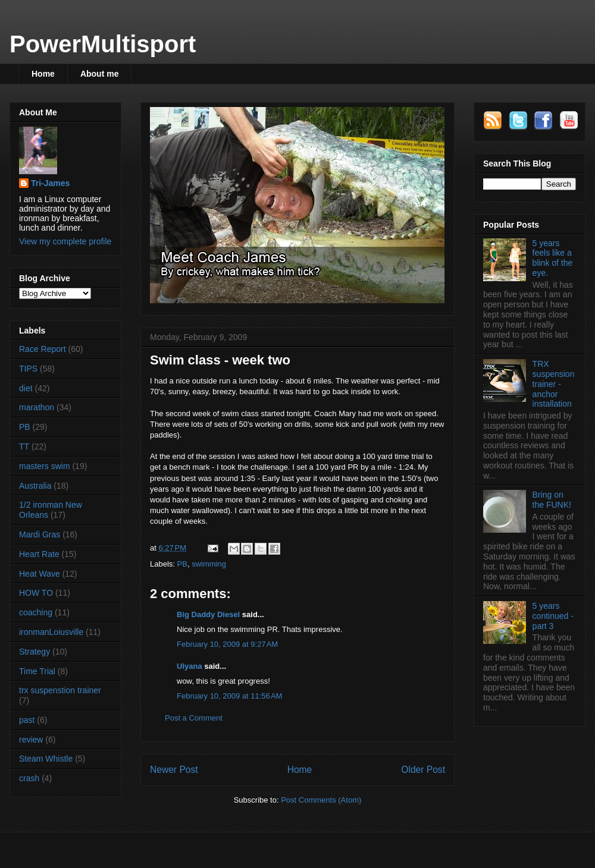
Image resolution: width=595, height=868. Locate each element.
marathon (37, 407)
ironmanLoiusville (51, 632)
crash (29, 778)
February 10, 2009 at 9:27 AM (227, 644)
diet (26, 388)
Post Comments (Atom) (321, 800)
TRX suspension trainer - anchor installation (554, 384)
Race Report (43, 349)
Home (43, 74)
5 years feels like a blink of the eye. (553, 258)
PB (182, 564)
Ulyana (190, 666)
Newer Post (174, 770)
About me (100, 74)
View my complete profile (65, 241)
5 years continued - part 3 (553, 616)
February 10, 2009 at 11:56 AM (229, 696)
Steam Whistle (46, 759)
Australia (35, 486)
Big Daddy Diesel (208, 614)
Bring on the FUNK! (552, 500)
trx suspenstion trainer (60, 690)
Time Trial (37, 671)
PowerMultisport (103, 44)
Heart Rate (39, 554)
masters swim (45, 466)
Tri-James (50, 183)
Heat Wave (40, 574)
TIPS (28, 369)
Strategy (35, 652)
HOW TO (36, 593)
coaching (36, 612)
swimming (209, 564)
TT (24, 446)
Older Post (423, 770)
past (27, 720)
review (31, 740)
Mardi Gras (40, 534)
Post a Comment (194, 718)
